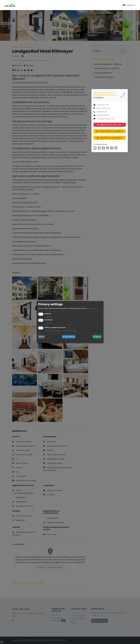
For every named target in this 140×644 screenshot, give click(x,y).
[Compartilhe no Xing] (112, 149)
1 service (48, 317)
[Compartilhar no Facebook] (103, 149)
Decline (41, 337)
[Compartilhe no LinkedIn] (116, 149)
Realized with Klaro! (95, 340)
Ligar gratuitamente (110, 131)
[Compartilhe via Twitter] (99, 149)
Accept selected (69, 337)
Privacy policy (92, 308)
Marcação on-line (110, 125)
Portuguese (129, 5)
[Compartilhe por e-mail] (95, 149)
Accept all (97, 337)
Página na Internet (110, 138)
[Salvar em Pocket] (107, 149)
